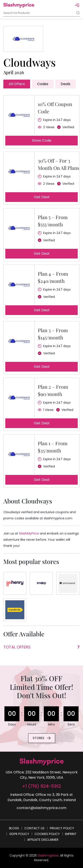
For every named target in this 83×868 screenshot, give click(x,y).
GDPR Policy (19, 834)
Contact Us (34, 828)
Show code (42, 140)
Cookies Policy (47, 834)
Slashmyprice (48, 855)
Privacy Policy (62, 828)
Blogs (14, 828)
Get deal (42, 197)
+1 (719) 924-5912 (41, 786)
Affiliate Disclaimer (43, 840)
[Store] (15, 583)
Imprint (71, 834)
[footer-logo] (42, 762)
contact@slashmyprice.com (41, 808)
